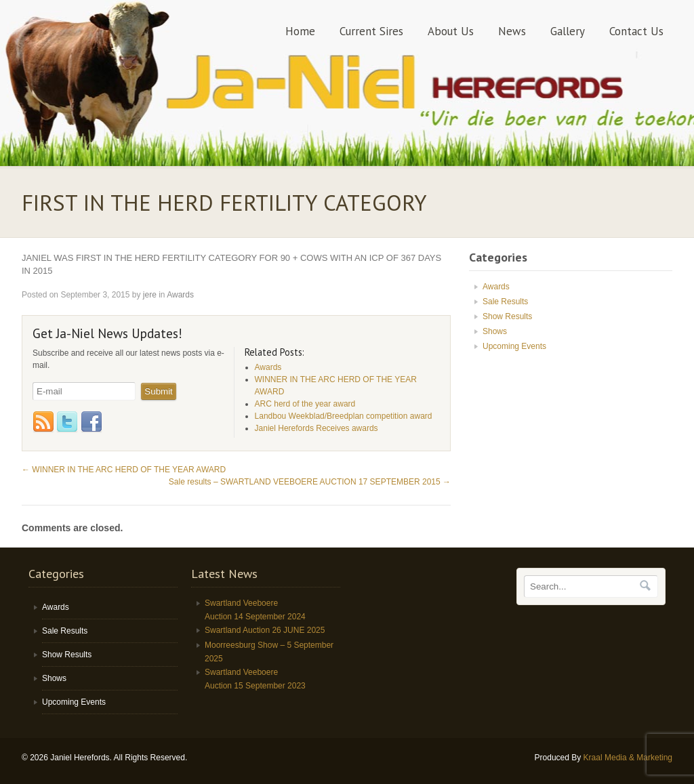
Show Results (507, 316)
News (512, 31)
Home (300, 31)
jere (150, 295)
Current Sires (371, 31)
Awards (180, 295)
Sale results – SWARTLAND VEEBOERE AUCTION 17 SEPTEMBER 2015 (310, 482)
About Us (451, 31)
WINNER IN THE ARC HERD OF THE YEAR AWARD (124, 470)
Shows (495, 331)
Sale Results (505, 302)
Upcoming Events (514, 346)
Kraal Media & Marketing (628, 758)
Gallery (568, 31)
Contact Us (636, 31)
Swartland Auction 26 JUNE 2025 (265, 630)
